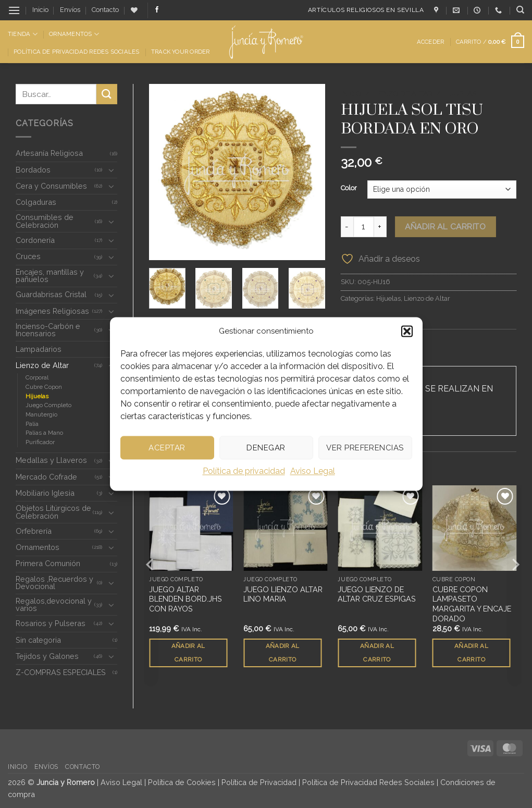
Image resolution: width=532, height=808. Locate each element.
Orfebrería (34, 531)
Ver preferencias (365, 448)
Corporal (37, 377)
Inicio (40, 10)
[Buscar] (520, 10)
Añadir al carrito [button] (188, 653)
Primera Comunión (48, 563)
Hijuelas (37, 396)
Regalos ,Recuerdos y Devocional (54, 583)
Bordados (33, 170)
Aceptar (167, 448)
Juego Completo (48, 405)
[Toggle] (111, 170)
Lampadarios (39, 349)
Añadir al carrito (445, 227)
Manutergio (41, 414)
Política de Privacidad (259, 782)
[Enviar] (107, 94)
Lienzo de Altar (42, 365)
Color (349, 188)
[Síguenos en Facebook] (157, 10)
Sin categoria (38, 640)
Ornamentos (74, 34)
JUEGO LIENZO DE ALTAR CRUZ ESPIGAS (377, 595)
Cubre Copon (44, 387)
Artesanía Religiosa (49, 153)
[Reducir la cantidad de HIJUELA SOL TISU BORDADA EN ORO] (347, 227)
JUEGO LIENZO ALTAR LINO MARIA (283, 595)
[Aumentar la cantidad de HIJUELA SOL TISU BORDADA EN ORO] (380, 227)
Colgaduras (36, 202)
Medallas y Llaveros (51, 460)
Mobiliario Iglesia (45, 493)
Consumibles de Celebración (45, 221)
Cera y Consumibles (51, 186)
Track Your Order (181, 52)
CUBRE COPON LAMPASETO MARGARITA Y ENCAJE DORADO (472, 604)
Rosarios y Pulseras (51, 623)
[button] (407, 331)
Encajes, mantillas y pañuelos (50, 276)
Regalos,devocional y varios (54, 604)
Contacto (105, 10)
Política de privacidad (244, 471)
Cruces (28, 256)
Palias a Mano (44, 433)
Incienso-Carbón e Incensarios (48, 330)
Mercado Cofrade (46, 477)
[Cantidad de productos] (364, 227)
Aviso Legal (313, 471)
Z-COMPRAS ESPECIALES (61, 672)
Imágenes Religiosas (52, 311)
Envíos (70, 10)
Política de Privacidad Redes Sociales (76, 52)
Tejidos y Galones (47, 656)
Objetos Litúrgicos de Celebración (53, 512)
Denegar (266, 448)
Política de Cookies (182, 782)
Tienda (23, 34)
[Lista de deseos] (134, 10)
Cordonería (35, 240)
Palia (32, 424)
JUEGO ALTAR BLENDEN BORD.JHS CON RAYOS (185, 599)
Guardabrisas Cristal (51, 294)
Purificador (40, 442)
